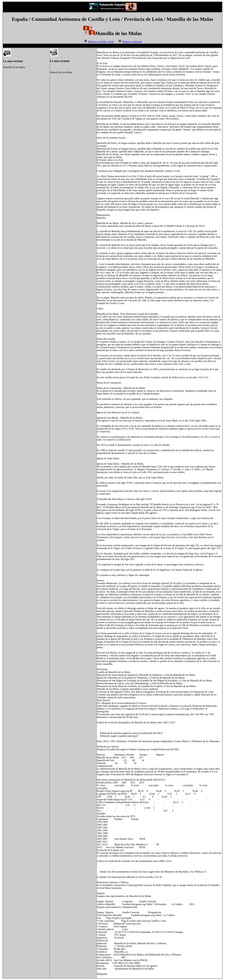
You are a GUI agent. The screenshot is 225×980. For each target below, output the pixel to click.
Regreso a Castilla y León (101, 42)
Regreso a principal (132, 42)
